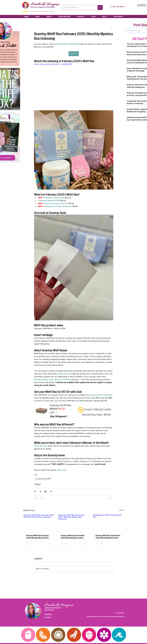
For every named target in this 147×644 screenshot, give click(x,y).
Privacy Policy (120, 613)
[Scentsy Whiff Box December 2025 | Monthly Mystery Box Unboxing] (74, 523)
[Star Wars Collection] (78, 7)
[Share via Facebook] (35, 491)
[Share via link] (51, 491)
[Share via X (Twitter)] (40, 491)
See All (122, 510)
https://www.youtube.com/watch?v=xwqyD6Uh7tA (53, 64)
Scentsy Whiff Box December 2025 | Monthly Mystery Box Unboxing (73, 536)
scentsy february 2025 (43, 479)
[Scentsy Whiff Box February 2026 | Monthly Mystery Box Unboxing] (39, 523)
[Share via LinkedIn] (46, 491)
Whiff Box (38, 484)
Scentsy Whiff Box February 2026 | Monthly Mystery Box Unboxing (37, 536)
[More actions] (112, 28)
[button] (111, 6)
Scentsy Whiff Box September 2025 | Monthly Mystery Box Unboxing (108, 536)
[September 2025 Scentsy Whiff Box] (108, 523)
